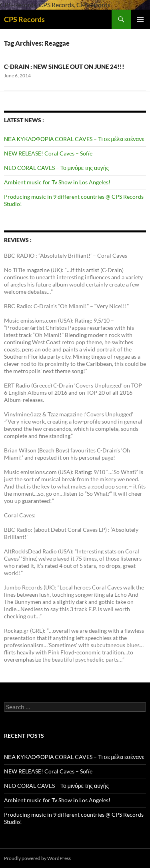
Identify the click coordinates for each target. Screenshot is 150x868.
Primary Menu (140, 19)
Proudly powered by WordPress (37, 858)
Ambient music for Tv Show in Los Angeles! (57, 182)
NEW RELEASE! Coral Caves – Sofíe (48, 153)
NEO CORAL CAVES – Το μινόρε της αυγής (56, 168)
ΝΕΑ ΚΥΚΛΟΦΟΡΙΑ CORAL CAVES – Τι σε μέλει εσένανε (74, 139)
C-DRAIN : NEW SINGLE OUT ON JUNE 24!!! (64, 67)
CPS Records (24, 19)
